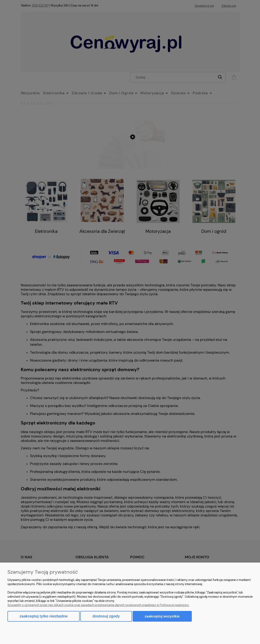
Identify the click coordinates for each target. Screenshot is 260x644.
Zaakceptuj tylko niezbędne (44, 616)
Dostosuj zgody (106, 616)
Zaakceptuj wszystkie (162, 616)
